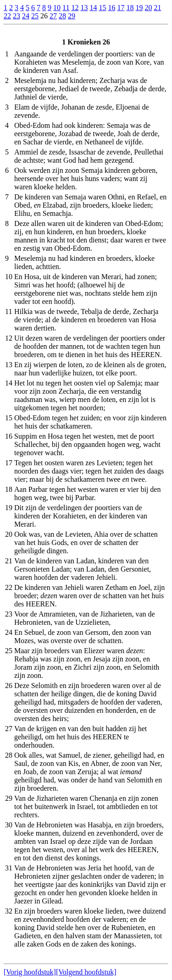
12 (75, 8)
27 (53, 16)
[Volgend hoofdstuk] (86, 972)
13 (84, 8)
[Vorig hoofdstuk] (30, 972)
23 (17, 16)
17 (121, 8)
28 (62, 16)
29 (72, 16)
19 (139, 8)
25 (35, 16)
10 (57, 8)
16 (111, 8)
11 (66, 8)
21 (157, 8)
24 (26, 16)
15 (102, 8)
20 (148, 8)
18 (130, 8)
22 (7, 16)
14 (93, 8)
